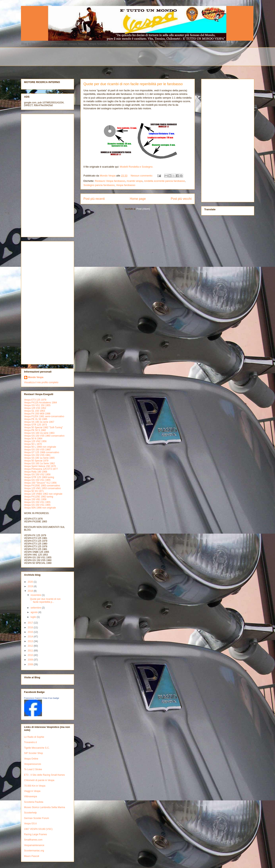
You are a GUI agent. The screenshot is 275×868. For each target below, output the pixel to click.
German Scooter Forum (37, 818)
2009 (31, 660)
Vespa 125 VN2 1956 (35, 441)
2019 (31, 586)
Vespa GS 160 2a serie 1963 (39, 433)
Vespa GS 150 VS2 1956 (37, 475)
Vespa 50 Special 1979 (36, 461)
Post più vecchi (181, 199)
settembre (36, 608)
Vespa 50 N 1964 (33, 439)
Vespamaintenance (34, 845)
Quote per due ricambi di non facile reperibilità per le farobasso (133, 84)
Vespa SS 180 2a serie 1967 (39, 422)
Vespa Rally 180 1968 (36, 472)
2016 (31, 627)
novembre (36, 595)
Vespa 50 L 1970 (33, 444)
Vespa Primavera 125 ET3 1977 (41, 469)
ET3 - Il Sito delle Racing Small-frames (45, 775)
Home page (138, 199)
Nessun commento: (142, 176)
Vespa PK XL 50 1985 (36, 419)
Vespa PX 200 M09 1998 (37, 414)
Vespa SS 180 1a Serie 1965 (39, 458)
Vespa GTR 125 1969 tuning (39, 477)
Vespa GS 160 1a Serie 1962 (39, 463)
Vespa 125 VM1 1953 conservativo (42, 488)
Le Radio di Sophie (34, 737)
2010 (31, 655)
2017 (31, 623)
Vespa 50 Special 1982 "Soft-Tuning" (44, 427)
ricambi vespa (135, 181)
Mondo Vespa (36, 377)
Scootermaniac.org (34, 851)
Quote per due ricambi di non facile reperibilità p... (45, 600)
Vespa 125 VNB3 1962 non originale (43, 494)
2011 (31, 651)
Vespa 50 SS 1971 (34, 491)
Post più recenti (94, 199)
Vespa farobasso (126, 185)
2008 (31, 664)
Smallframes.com (33, 840)
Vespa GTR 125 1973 (36, 425)
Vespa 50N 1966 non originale (40, 508)
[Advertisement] (117, 56)
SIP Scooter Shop (34, 753)
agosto (34, 612)
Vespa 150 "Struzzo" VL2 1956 (40, 483)
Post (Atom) (143, 209)
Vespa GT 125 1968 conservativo (42, 452)
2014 (31, 637)
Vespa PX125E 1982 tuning (39, 497)
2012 (31, 646)
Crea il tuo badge (51, 698)
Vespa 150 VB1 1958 (35, 499)
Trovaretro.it (30, 742)
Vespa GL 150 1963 (35, 411)
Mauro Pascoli (32, 856)
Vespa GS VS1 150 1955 (37, 405)
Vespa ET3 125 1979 (35, 400)
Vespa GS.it (30, 824)
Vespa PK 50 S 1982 (35, 430)
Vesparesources (33, 764)
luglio (34, 617)
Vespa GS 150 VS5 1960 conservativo (44, 436)
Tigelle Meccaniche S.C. (37, 748)
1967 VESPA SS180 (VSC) (38, 829)
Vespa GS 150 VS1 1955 (37, 480)
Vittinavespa (31, 796)
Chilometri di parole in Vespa (39, 780)
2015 (31, 632)
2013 (31, 641)
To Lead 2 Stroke (33, 769)
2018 (31, 591)
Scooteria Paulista (34, 802)
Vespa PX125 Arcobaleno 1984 (41, 403)
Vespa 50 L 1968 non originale (40, 447)
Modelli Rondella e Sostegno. (137, 167)
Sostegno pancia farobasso (99, 185)
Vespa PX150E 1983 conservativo (42, 486)
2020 (31, 582)
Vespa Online (31, 759)
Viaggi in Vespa (32, 791)
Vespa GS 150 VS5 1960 (37, 450)
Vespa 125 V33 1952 (35, 408)
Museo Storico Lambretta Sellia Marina (45, 807)
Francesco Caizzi (32, 698)
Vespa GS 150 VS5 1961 (37, 455)
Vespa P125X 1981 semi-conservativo (44, 416)
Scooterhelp (30, 813)
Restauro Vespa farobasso (110, 181)
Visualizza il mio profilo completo (41, 382)
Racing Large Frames (36, 834)
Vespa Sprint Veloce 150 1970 (40, 466)
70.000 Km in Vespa (35, 786)
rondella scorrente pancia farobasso (164, 181)
